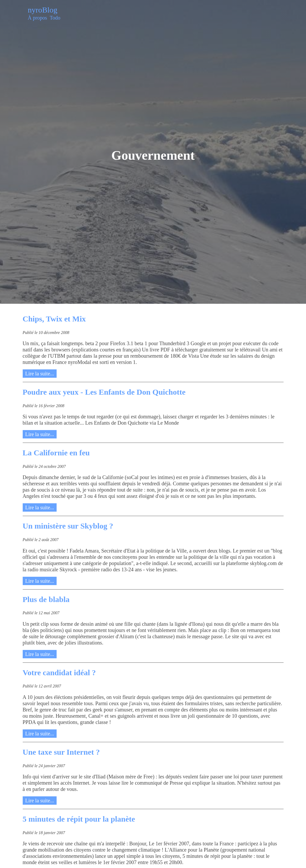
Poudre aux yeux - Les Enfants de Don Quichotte (104, 392)
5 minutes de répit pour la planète (79, 819)
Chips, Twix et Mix (54, 319)
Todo (55, 18)
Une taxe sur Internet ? (61, 752)
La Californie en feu (56, 453)
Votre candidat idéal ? (59, 672)
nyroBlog (43, 10)
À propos (38, 18)
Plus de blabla (46, 599)
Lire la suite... (40, 374)
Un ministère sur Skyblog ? (68, 526)
